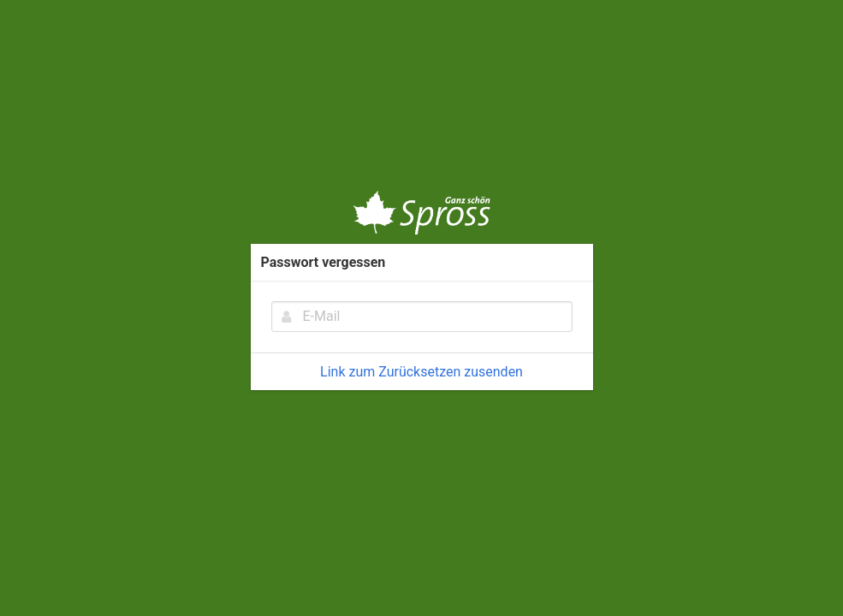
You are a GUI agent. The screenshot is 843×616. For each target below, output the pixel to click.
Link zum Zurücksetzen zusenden (421, 372)
